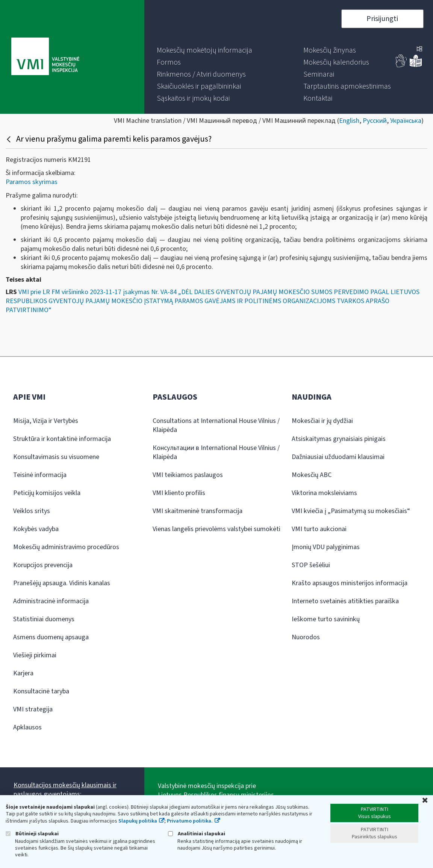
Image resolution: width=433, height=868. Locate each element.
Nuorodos (306, 637)
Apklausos (27, 727)
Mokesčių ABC (312, 475)
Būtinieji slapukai (32, 834)
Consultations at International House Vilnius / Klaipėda (216, 425)
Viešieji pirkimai (35, 655)
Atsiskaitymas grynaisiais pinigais (339, 439)
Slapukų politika (138, 821)
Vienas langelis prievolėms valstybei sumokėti (216, 529)
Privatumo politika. (190, 821)
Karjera (23, 673)
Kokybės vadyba (36, 529)
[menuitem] (204, 50)
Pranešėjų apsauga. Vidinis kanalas (62, 583)
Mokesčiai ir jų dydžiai (322, 421)
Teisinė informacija (40, 475)
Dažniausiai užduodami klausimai (338, 457)
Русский (375, 121)
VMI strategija (33, 709)
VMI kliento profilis (179, 493)
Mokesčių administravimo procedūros (66, 547)
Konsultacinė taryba (41, 691)
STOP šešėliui (311, 565)
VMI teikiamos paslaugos (188, 475)
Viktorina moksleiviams (324, 493)
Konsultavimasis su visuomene (56, 457)
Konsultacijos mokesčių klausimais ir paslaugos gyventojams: (65, 790)
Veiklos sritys (32, 511)
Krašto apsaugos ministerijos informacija (350, 583)
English (349, 121)
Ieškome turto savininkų (326, 619)
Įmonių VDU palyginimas (326, 547)
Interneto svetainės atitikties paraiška (345, 601)
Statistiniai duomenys (44, 619)
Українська (406, 121)
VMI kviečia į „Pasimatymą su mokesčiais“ (351, 511)
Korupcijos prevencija (43, 565)
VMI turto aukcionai (319, 529)
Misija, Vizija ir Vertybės (46, 421)
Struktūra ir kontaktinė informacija (62, 439)
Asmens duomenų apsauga (51, 637)
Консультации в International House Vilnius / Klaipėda (216, 452)
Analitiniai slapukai (197, 834)
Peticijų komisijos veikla (47, 493)
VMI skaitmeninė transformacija (198, 511)
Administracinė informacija (51, 601)
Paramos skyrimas (32, 182)
